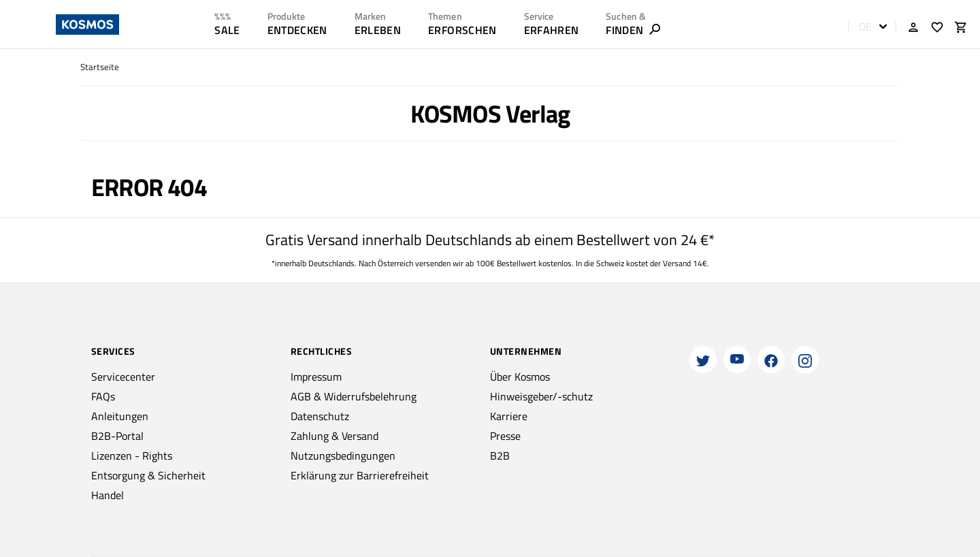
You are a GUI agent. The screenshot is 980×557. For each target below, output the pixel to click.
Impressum (316, 377)
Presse (505, 436)
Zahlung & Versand (334, 436)
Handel (108, 495)
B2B (500, 456)
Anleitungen (120, 416)
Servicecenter (123, 377)
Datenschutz (320, 416)
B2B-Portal (117, 436)
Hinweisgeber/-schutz (541, 396)
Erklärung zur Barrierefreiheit (360, 475)
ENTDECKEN (297, 30)
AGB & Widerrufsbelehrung (354, 396)
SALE (227, 30)
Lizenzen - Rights (132, 456)
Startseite (100, 67)
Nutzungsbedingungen (343, 456)
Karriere (509, 416)
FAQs (103, 396)
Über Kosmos (520, 377)
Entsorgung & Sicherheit (148, 475)
